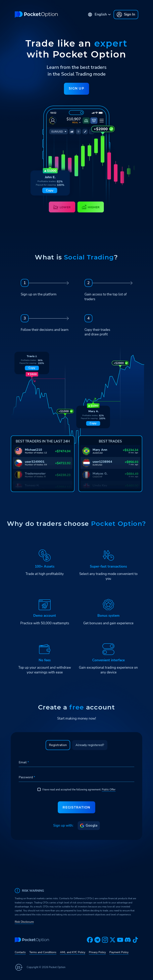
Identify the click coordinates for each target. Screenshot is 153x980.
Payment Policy (119, 952)
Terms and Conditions (43, 952)
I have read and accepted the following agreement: (76, 790)
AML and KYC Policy (73, 952)
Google (89, 826)
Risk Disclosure (24, 922)
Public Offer (109, 790)
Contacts (20, 952)
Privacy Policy (97, 952)
